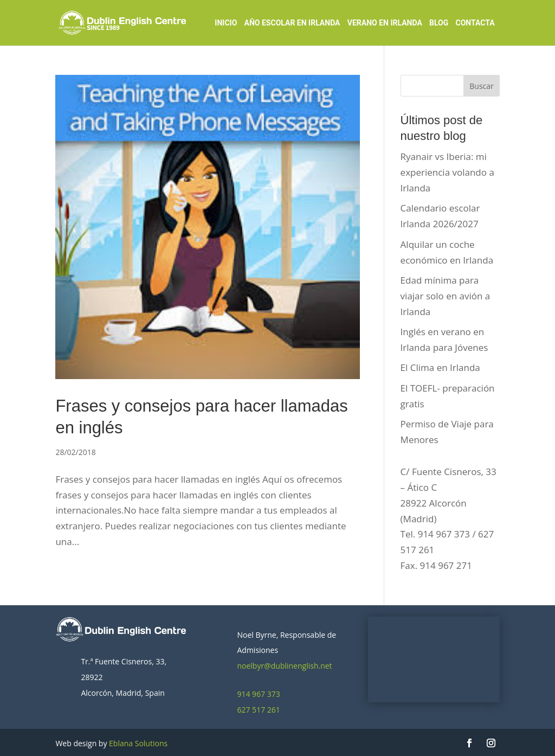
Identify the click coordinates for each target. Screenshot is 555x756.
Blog (439, 23)
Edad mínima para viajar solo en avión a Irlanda (446, 296)
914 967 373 (258, 694)
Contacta (475, 23)
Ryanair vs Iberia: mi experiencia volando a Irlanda (447, 172)
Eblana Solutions (138, 743)
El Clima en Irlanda (440, 367)
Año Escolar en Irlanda (292, 23)
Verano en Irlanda (385, 23)
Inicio (226, 23)
